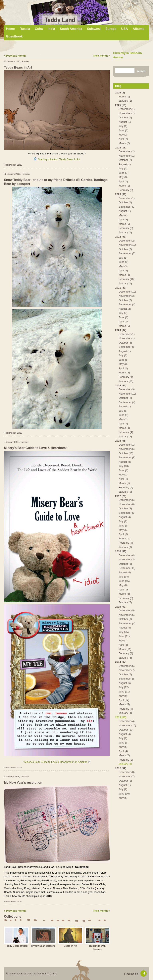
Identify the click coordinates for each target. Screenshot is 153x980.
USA (125, 29)
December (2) (127, 151)
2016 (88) (121, 551)
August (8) (125, 462)
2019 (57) (121, 385)
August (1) (125, 122)
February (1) (126, 377)
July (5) (123, 411)
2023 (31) (121, 194)
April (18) (124, 590)
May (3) (123, 177)
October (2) (125, 160)
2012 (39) (121, 768)
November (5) (127, 449)
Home (10, 29)
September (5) (127, 568)
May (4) (123, 215)
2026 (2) (120, 93)
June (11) (124, 636)
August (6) (125, 683)
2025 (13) (121, 105)
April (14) (124, 322)
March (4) (124, 275)
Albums (139, 29)
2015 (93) (121, 607)
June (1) (124, 317)
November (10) (127, 245)
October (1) (125, 117)
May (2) (123, 135)
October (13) (126, 453)
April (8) (123, 219)
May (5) (123, 530)
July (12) (124, 687)
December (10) (127, 292)
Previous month (16, 56)
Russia (25, 29)
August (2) (125, 309)
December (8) (127, 772)
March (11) (125, 649)
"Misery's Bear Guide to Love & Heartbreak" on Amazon (55, 762)
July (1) (123, 126)
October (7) (125, 300)
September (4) (127, 304)
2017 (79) (121, 496)
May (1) (123, 475)
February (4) (126, 432)
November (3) (127, 296)
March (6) (124, 224)
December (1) (127, 109)
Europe (111, 29)
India (51, 29)
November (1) (127, 113)
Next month (101, 56)
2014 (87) (121, 662)
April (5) (123, 271)
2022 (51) (121, 237)
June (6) (124, 262)
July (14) (124, 577)
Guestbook (14, 36)
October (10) (126, 730)
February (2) (126, 190)
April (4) (123, 751)
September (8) (127, 457)
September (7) (127, 207)
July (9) (123, 738)
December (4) (127, 555)
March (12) (125, 539)
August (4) (125, 517)
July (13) (124, 466)
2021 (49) (121, 288)
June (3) (124, 173)
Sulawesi (94, 29)
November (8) (127, 504)
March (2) (124, 143)
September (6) (127, 347)
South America (71, 29)
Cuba (39, 29)
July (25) (124, 632)
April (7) (123, 424)
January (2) (125, 602)
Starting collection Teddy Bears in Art (59, 159)
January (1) (125, 101)
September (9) (127, 513)
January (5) (125, 658)
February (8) (126, 760)
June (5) (124, 360)
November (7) (127, 670)
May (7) (123, 641)
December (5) (127, 500)
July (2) (123, 168)
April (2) (123, 139)
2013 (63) (121, 717)
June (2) (124, 130)
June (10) (124, 794)
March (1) (124, 97)
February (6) (126, 598)
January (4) (125, 436)
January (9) (125, 492)
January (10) (126, 381)
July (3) (123, 355)
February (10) (127, 279)
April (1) (123, 181)
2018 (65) (121, 441)
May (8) (123, 585)
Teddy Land (60, 20)
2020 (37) (121, 330)
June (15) (124, 581)
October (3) (125, 343)
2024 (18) (121, 148)
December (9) (127, 389)
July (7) (123, 521)
